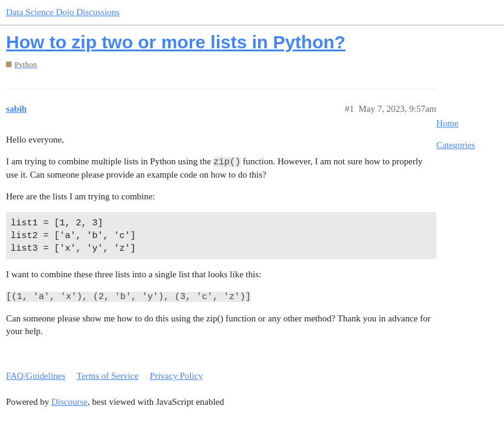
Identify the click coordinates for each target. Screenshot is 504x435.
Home (447, 123)
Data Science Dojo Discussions (63, 12)
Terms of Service (108, 376)
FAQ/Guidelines (36, 376)
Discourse (69, 402)
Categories (456, 145)
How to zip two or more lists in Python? (176, 42)
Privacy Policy (176, 376)
